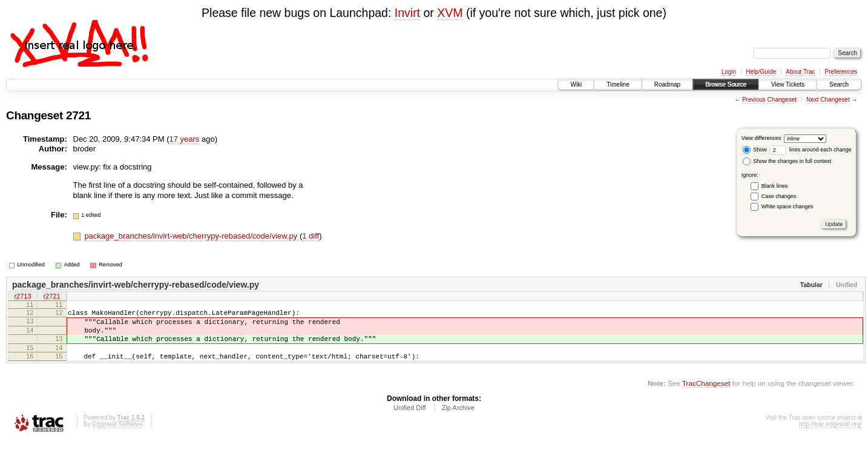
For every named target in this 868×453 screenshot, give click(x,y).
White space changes (787, 207)
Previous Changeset (769, 100)
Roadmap (667, 84)
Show (755, 150)
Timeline (618, 84)
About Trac (800, 72)
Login (729, 72)
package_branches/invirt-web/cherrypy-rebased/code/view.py (192, 236)
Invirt (407, 13)
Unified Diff (410, 420)
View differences (761, 138)
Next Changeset (828, 100)
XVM (450, 13)
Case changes (779, 196)
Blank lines (775, 186)
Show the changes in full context (787, 161)
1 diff (311, 236)
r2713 (22, 297)
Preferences (841, 72)
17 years (184, 139)
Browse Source (726, 84)
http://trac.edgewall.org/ (830, 437)
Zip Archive (458, 420)
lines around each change (810, 150)
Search (839, 84)
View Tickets (788, 84)
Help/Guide (761, 72)
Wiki (576, 84)
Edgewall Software (117, 437)
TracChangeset (706, 396)
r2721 (51, 297)
